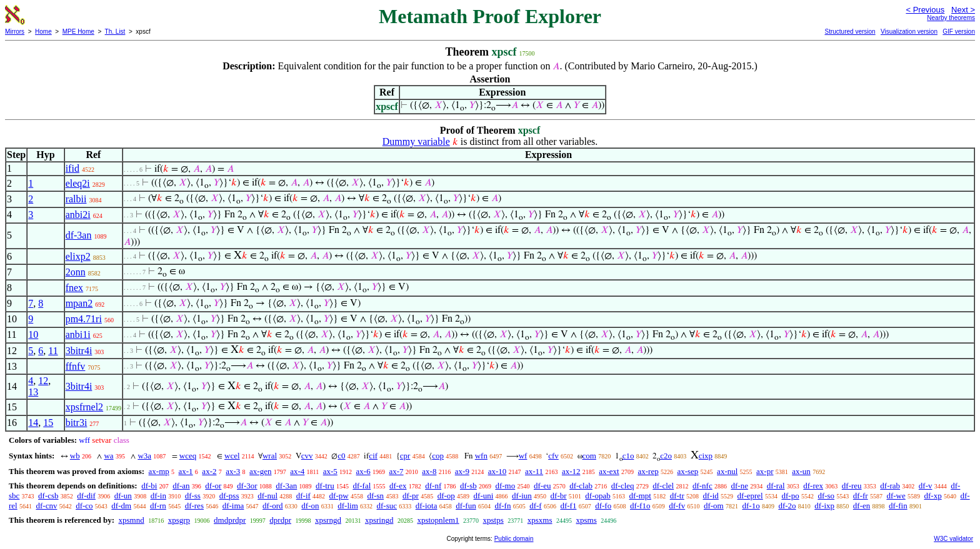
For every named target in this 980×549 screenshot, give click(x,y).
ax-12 (571, 471)
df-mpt (640, 496)
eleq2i (78, 183)
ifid (72, 168)
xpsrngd (328, 520)
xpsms (587, 520)
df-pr (411, 496)
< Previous (925, 10)
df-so (826, 496)
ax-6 (363, 471)
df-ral (776, 486)
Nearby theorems (951, 18)
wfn (481, 456)
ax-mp (159, 471)
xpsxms (540, 520)
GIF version (959, 32)
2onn (76, 272)
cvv (307, 456)
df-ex (398, 486)
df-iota (427, 506)
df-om (714, 506)
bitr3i (77, 423)
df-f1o (640, 506)
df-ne (739, 486)
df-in (158, 496)
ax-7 (396, 471)
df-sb (468, 486)
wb (75, 456)
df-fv (677, 506)
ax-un (801, 471)
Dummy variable (416, 141)
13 (33, 392)
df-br (559, 496)
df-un (123, 496)
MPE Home (78, 32)
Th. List (115, 32)
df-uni (484, 496)
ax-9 (462, 471)
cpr (405, 456)
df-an (181, 486)
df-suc (387, 506)
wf (523, 456)
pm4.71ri (84, 319)
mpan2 (79, 303)
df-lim (348, 506)
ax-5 (330, 471)
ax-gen (260, 471)
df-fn (502, 506)
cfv (553, 456)
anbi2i (78, 215)
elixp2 (78, 256)
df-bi (149, 486)
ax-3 (233, 471)
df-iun (522, 496)
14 (33, 423)
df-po (790, 496)
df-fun (466, 506)
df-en (862, 506)
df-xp (933, 496)
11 (53, 351)
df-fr (861, 496)
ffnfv (76, 366)
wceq (188, 456)
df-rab (890, 486)
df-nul (267, 496)
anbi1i (78, 334)
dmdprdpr (230, 520)
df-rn (158, 506)
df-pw (339, 496)
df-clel (663, 486)
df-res (194, 506)
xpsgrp (179, 520)
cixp (706, 456)
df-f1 (568, 506)
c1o (628, 456)
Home (43, 32)
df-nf (433, 486)
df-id (711, 496)
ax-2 (209, 471)
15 (48, 423)
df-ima (233, 506)
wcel (232, 456)
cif (373, 456)
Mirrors (15, 32)
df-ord (273, 506)
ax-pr (765, 471)
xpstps (493, 520)
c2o (666, 456)
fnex (74, 288)
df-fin (898, 506)
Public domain (514, 539)
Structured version (850, 32)
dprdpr (280, 520)
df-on (310, 506)
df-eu (542, 486)
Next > (963, 10)
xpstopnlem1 (438, 520)
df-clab (581, 486)
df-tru (325, 486)
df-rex (813, 486)
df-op (446, 496)
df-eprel (750, 496)
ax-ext (609, 471)
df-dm (121, 506)
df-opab (597, 496)
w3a (144, 456)
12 (43, 381)
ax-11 (534, 471)
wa (108, 456)
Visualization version (909, 32)
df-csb (48, 496)
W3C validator (953, 539)
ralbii (76, 199)
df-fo (603, 506)
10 (33, 334)
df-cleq (623, 486)
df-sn (375, 496)
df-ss (193, 496)
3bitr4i (79, 351)
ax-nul (727, 471)
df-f (536, 506)
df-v (926, 486)
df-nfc (702, 486)
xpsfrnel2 (84, 407)
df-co (84, 506)
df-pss (229, 496)
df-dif (86, 496)
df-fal (362, 486)
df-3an (79, 235)
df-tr (677, 496)
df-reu (852, 486)
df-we (896, 496)
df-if (303, 496)
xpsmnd (131, 520)
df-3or (247, 486)
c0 (341, 456)
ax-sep (687, 471)
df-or (213, 486)
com (589, 456)
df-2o (787, 506)
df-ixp (824, 506)
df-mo (505, 486)
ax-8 (429, 471)
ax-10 (497, 471)
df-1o (751, 506)
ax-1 (186, 471)
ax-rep (648, 471)
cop (438, 456)
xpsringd (379, 520)
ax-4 (297, 471)
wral (270, 456)
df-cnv (46, 506)
